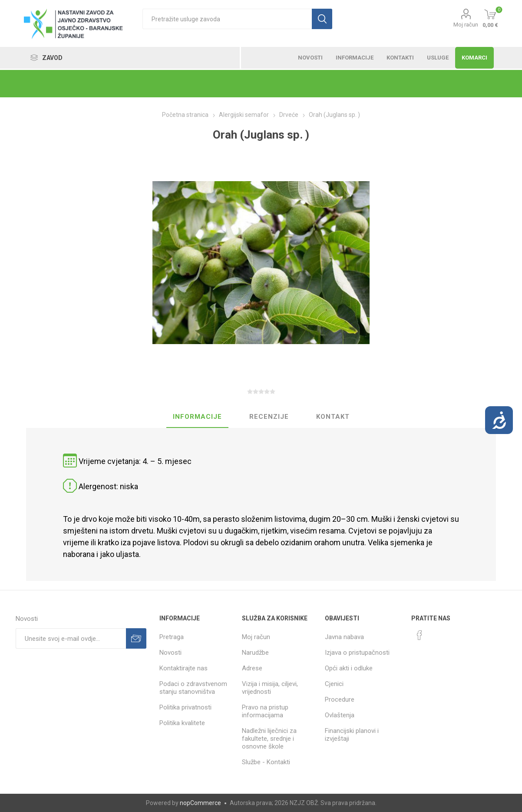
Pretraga (172, 637)
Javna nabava (344, 637)
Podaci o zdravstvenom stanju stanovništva (193, 688)
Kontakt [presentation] (333, 417)
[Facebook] (420, 635)
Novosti (170, 653)
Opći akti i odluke (349, 668)
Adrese (252, 668)
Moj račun (466, 25)
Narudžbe (255, 653)
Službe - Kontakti (266, 762)
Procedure (340, 699)
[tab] (197, 417)
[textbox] (227, 19)
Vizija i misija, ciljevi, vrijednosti (270, 688)
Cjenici (334, 684)
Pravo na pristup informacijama (265, 711)
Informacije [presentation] (197, 417)
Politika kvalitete (182, 723)
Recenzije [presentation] (269, 417)
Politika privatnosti (185, 707)
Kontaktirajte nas (183, 668)
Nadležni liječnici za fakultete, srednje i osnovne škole (269, 739)
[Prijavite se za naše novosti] (71, 638)
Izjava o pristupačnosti (357, 653)
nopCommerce (200, 803)
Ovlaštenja (340, 715)
